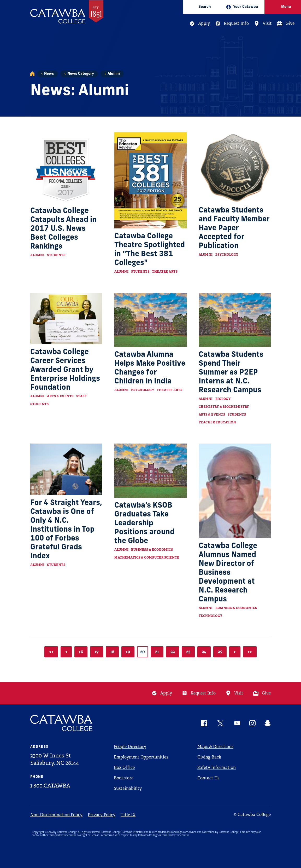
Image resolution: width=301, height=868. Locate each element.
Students (56, 255)
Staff (81, 396)
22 (173, 652)
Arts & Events (60, 396)
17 (97, 652)
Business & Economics (152, 550)
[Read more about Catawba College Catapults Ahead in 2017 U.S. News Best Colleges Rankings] (66, 168)
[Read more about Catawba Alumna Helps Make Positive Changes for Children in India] (150, 320)
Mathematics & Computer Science (147, 557)
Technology (211, 616)
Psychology (227, 255)
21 (157, 652)
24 (204, 652)
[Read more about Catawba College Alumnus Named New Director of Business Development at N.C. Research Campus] (235, 491)
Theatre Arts (165, 272)
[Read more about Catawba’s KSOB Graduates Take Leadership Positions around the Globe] (150, 471)
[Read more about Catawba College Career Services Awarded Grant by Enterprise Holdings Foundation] (66, 318)
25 (220, 652)
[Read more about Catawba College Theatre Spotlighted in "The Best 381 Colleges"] (150, 180)
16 (81, 652)
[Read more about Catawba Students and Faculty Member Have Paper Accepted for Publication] (235, 167)
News (49, 74)
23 (188, 652)
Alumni (114, 74)
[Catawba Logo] (62, 723)
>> (250, 652)
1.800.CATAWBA (50, 786)
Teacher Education (217, 422)
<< (51, 652)
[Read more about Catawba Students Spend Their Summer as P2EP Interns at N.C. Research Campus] (235, 320)
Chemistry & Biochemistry (224, 407)
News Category (81, 74)
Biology (223, 399)
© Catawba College (252, 815)
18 (112, 652)
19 (128, 652)
